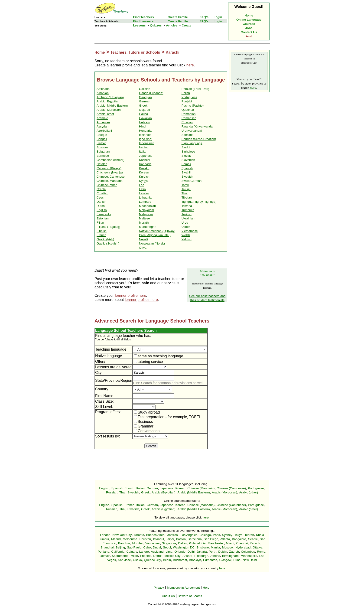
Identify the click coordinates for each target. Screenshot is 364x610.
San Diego (211, 539)
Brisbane (203, 547)
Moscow (228, 547)
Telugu (186, 189)
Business (143, 422)
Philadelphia (197, 543)
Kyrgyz (144, 181)
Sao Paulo (134, 547)
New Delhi (250, 560)
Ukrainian (188, 218)
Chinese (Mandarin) (201, 488)
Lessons (139, 25)
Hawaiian (145, 118)
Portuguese (189, 97)
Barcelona (195, 539)
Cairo (147, 547)
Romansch (189, 118)
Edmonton (210, 560)
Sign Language (192, 143)
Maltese (145, 218)
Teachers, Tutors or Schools (135, 52)
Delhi (191, 552)
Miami (230, 543)
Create (187, 25)
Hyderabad (243, 547)
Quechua (188, 110)
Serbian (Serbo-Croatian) (199, 139)
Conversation (147, 431)
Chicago (205, 535)
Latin (142, 189)
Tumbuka (188, 210)
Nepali (143, 239)
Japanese (146, 156)
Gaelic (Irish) (105, 239)
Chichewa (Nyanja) (110, 172)
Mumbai (138, 543)
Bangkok (124, 543)
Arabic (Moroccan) (225, 492)
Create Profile (178, 17)
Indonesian (147, 143)
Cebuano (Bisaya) (109, 168)
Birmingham (230, 556)
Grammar (144, 426)
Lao (142, 185)
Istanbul (158, 539)
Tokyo (239, 535)
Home (249, 15)
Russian (187, 122)
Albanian (103, 93)
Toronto (139, 535)
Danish (101, 202)
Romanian (189, 114)
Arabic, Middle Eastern (112, 106)
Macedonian (148, 206)
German (145, 101)
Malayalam (146, 210)
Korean (144, 172)
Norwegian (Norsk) (152, 243)
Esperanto (104, 214)
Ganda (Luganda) (151, 93)
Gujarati (145, 110)
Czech (101, 197)
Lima (169, 552)
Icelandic (145, 135)
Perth (213, 552)
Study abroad (147, 412)
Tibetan (187, 197)
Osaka (137, 560)
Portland (104, 552)
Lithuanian (146, 197)
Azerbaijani (104, 131)
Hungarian (146, 131)
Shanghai (107, 547)
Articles (172, 25)
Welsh (186, 235)
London (105, 535)
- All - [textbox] (139, 350)
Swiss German (192, 181)
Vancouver (153, 543)
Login (218, 17)
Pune (237, 560)
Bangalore (239, 539)
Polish (186, 93)
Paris (216, 535)
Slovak (186, 156)
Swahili (186, 172)
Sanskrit (187, 135)
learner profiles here (141, 300)
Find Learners (143, 21)
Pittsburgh (201, 556)
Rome (261, 552)
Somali (186, 164)
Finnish (102, 231)
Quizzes (156, 25)
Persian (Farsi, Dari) (195, 89)
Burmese (103, 156)
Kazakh (144, 168)
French (101, 235)
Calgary (132, 552)
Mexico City (172, 556)
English (102, 210)
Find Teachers (143, 17)
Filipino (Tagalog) (108, 227)
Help (206, 588)
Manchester (216, 543)
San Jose (124, 560)
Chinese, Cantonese (111, 177)
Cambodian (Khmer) (110, 160)
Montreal (172, 535)
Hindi (143, 126)
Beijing (120, 547)
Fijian (100, 223)
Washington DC (184, 547)
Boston (181, 539)
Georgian (145, 97)
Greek (143, 106)
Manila (215, 547)
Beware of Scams (190, 596)
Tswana (187, 206)
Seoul (167, 547)
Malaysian (146, 214)
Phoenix (146, 556)
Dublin (223, 552)
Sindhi (186, 147)
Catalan (102, 164)
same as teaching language (159, 356)
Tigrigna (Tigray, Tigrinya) (199, 202)
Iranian (144, 147)
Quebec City (152, 560)
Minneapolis (249, 556)
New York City (122, 535)
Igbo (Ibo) (146, 139)
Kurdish (144, 177)
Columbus (248, 552)
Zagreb (234, 552)
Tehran (249, 535)
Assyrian (102, 126)
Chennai (242, 543)
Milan (134, 556)
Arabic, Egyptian (108, 101)
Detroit (158, 556)
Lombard (145, 202)
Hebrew (144, 122)
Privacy (159, 588)
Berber (101, 143)
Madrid (116, 539)
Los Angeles (189, 535)
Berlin (167, 560)
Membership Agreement (183, 588)
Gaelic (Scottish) (108, 243)
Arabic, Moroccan (109, 110)
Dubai (157, 547)
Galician (145, 89)
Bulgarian (103, 152)
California (118, 552)
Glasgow (225, 560)
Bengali (102, 139)
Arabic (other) (249, 492)
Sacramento (120, 556)
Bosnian (102, 147)
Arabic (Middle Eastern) (193, 492)
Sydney (227, 535)
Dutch (101, 206)
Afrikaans (103, 89)
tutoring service (148, 362)
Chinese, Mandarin (110, 181)
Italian (143, 152)
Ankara (187, 556)
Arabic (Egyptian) (163, 492)
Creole (101, 189)
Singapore (169, 543)
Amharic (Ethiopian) (110, 97)
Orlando (180, 552)
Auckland (157, 552)
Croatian (102, 193)
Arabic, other (105, 114)
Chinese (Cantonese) (231, 488)
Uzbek (186, 227)
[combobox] (170, 349)
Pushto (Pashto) (193, 106)
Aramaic (102, 118)
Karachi (173, 52)
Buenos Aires (155, 535)
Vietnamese (190, 231)
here (190, 65)
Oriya (143, 248)
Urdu (185, 223)
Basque (102, 135)
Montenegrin (148, 227)
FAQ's (204, 17)
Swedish (187, 177)
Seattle (253, 539)
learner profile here (130, 295)
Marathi (144, 223)
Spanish (187, 168)
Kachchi (145, 160)
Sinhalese (188, 152)
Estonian (103, 218)
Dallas (182, 543)
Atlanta (225, 539)
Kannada (145, 164)
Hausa (144, 114)
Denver (105, 556)
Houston (145, 539)
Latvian (144, 193)
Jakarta (202, 552)
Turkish (187, 214)
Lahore (144, 552)
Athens (215, 556)
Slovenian (188, 160)
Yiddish (187, 239)
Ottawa (257, 547)
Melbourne (130, 539)
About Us (168, 596)
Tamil (185, 185)
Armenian (103, 122)
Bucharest (180, 560)
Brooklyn (195, 560)
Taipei (170, 539)
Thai (185, 193)
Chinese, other (107, 185)
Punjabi (187, 101)
